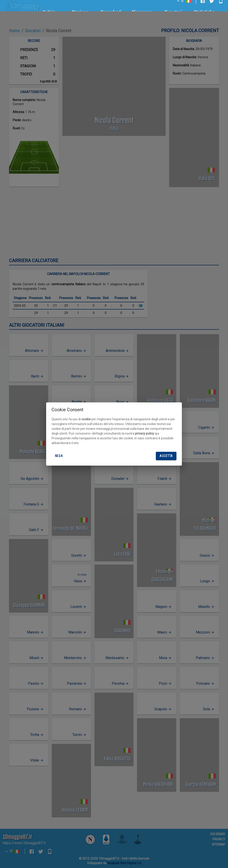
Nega (59, 456)
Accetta (166, 456)
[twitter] (212, 7)
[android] (221, 7)
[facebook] (203, 7)
